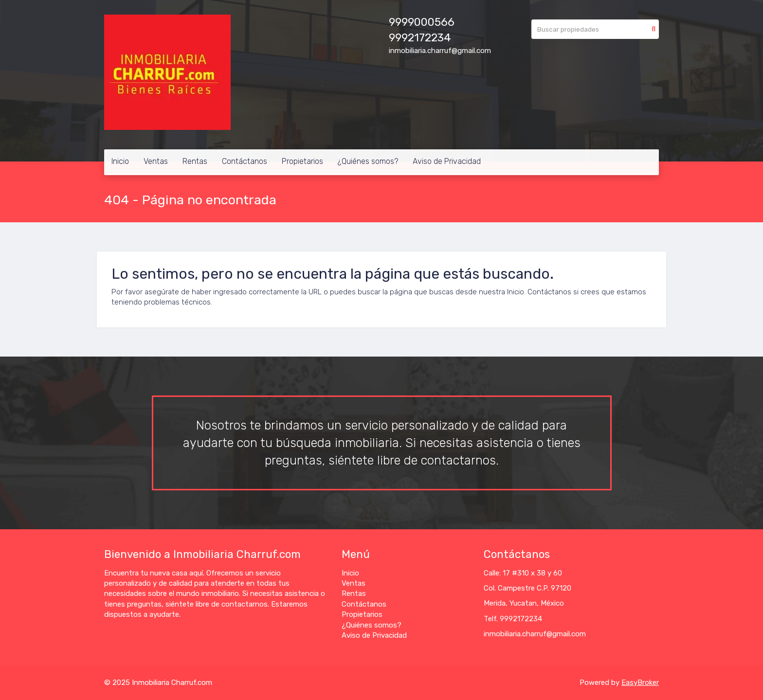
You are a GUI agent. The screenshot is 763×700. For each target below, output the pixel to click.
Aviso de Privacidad (447, 161)
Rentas (195, 161)
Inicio (120, 161)
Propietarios (302, 161)
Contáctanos (245, 161)
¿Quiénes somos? (368, 161)
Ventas (156, 161)
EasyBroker (640, 682)
